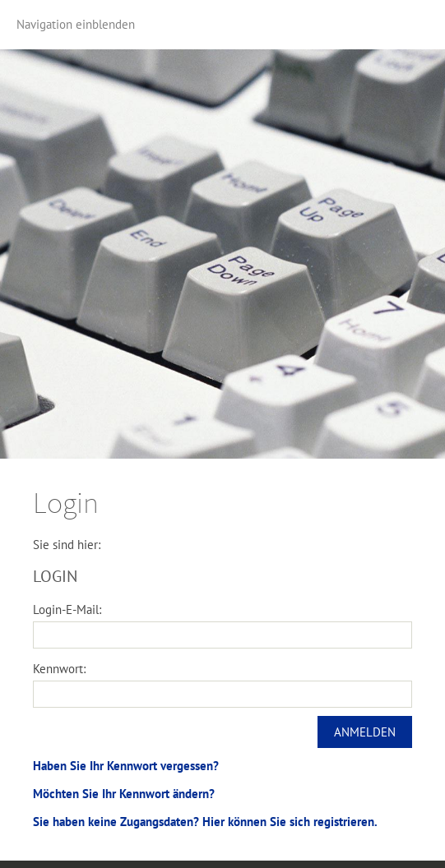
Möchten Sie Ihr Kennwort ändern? (124, 794)
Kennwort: (59, 669)
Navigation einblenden (76, 24)
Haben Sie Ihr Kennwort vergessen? (126, 766)
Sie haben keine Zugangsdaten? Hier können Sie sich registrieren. (205, 822)
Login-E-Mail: (67, 609)
